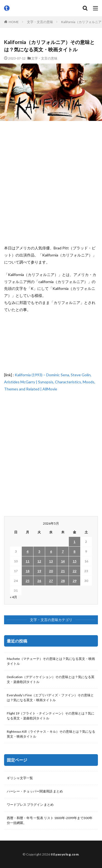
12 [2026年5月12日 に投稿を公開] (39, 561)
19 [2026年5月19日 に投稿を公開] (39, 571)
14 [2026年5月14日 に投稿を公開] (63, 561)
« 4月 (13, 597)
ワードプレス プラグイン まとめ (30, 805)
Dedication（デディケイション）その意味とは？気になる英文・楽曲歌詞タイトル (51, 679)
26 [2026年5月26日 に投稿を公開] (39, 581)
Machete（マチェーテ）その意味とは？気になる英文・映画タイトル (51, 661)
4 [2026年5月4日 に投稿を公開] (28, 551)
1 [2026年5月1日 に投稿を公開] (74, 542)
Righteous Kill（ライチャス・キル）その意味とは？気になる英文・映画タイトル (51, 734)
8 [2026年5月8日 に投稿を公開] (74, 551)
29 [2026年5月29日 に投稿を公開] (75, 581)
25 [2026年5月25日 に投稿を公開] (27, 581)
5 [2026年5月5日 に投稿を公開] (39, 551)
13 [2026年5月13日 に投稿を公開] (51, 561)
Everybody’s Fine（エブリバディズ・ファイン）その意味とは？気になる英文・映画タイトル (50, 698)
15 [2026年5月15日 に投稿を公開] (75, 561)
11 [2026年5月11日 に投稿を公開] (27, 561)
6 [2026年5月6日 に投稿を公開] (51, 551)
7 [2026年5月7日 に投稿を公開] (63, 551)
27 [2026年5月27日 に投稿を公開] (51, 581)
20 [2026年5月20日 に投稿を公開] (51, 571)
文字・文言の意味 (40, 22)
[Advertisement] (51, 183)
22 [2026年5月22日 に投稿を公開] (75, 571)
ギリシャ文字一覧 (20, 778)
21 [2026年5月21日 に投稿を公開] (63, 571)
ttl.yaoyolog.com (65, 854)
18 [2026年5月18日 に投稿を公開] (27, 571)
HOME (14, 22)
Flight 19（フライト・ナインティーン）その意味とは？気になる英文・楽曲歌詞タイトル (51, 716)
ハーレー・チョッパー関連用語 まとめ (35, 791)
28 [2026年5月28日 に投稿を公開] (63, 581)
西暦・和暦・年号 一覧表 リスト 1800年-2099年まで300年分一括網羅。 (50, 820)
